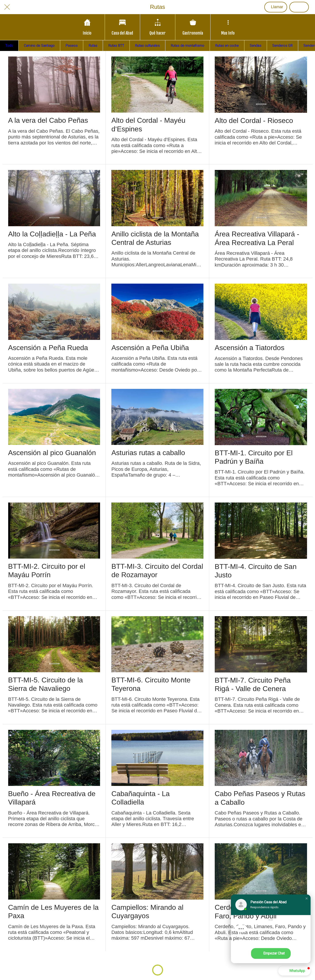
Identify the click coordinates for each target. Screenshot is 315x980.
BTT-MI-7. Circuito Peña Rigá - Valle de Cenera (253, 684)
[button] (307, 898)
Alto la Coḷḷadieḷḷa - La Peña (52, 234)
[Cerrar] (7, 7)
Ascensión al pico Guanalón (52, 453)
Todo (9, 46)
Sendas (256, 46)
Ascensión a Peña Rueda (48, 348)
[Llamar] (276, 7)
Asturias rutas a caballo (148, 453)
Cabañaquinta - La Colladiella (140, 798)
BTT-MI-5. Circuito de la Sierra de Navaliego (46, 684)
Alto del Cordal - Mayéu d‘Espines (148, 125)
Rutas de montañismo (187, 46)
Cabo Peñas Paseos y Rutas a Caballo (260, 798)
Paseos (72, 46)
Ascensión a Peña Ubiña (150, 348)
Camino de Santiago (39, 46)
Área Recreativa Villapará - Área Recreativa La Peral (257, 238)
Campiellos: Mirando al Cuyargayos (147, 912)
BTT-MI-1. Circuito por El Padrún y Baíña (254, 457)
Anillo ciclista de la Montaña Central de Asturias (155, 238)
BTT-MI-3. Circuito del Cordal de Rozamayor (157, 571)
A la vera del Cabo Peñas (48, 120)
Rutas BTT (116, 46)
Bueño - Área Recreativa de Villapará (52, 798)
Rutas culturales (147, 46)
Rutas (93, 46)
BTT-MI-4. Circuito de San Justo (256, 571)
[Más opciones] (228, 27)
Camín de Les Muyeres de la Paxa (53, 912)
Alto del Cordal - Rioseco (254, 121)
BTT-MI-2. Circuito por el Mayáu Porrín (47, 571)
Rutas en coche (227, 46)
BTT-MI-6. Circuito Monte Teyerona (151, 684)
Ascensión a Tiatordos (250, 348)
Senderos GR (282, 46)
